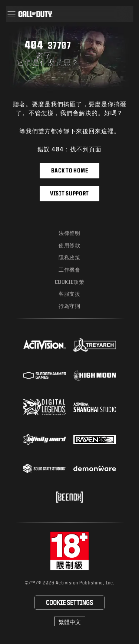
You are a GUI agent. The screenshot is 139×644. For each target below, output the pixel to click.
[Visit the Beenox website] (69, 497)
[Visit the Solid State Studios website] (45, 468)
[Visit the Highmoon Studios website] (95, 375)
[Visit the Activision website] (45, 345)
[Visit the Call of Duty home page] (35, 14)
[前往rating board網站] (69, 551)
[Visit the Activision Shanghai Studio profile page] (95, 407)
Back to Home (69, 170)
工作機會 (69, 270)
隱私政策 (69, 257)
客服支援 (69, 294)
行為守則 (69, 306)
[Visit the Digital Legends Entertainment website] (45, 407)
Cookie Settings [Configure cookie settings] (69, 602)
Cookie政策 (70, 282)
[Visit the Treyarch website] (95, 345)
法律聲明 (69, 233)
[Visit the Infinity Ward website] (45, 439)
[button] (11, 14)
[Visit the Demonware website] (95, 469)
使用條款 (69, 245)
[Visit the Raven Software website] (95, 440)
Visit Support (69, 193)
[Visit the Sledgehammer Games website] (45, 375)
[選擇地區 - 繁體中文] (70, 621)
